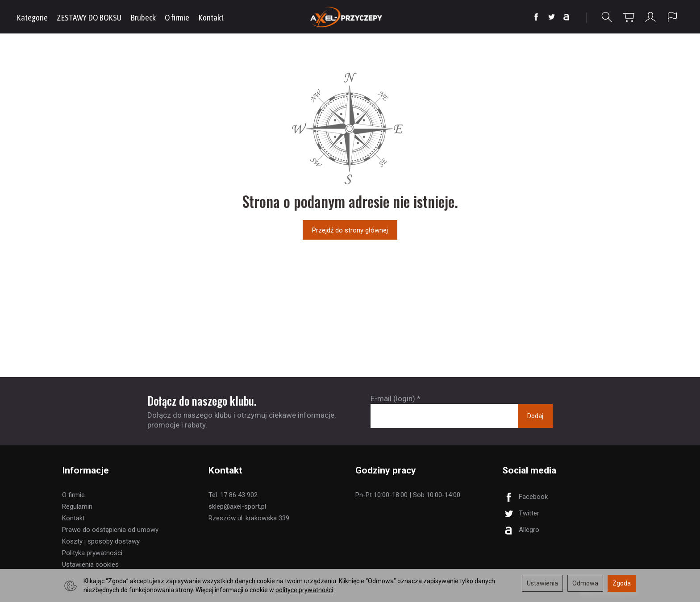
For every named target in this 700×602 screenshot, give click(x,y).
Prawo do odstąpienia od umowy (110, 530)
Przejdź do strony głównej (350, 230)
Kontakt (211, 17)
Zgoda (622, 583)
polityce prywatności (304, 590)
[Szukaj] (607, 17)
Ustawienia (542, 583)
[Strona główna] (350, 17)
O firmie (177, 17)
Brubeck (143, 17)
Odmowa (585, 583)
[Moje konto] (650, 17)
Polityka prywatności (92, 553)
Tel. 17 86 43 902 (233, 495)
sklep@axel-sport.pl (237, 507)
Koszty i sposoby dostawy (101, 541)
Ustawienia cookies (90, 565)
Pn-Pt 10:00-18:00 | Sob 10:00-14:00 (408, 495)
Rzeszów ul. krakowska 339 (249, 518)
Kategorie (32, 17)
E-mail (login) (393, 399)
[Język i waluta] (672, 17)
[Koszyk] (629, 17)
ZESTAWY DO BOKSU (89, 17)
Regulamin (77, 507)
